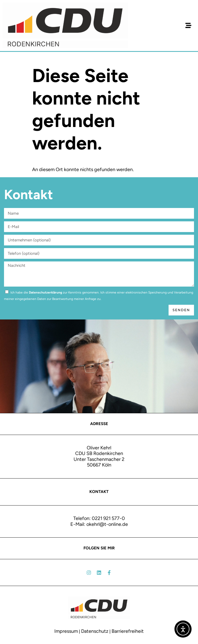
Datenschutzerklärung (45, 292)
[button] (188, 26)
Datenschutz (95, 631)
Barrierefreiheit (128, 631)
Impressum (66, 631)
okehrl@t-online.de (107, 524)
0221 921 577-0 (108, 518)
